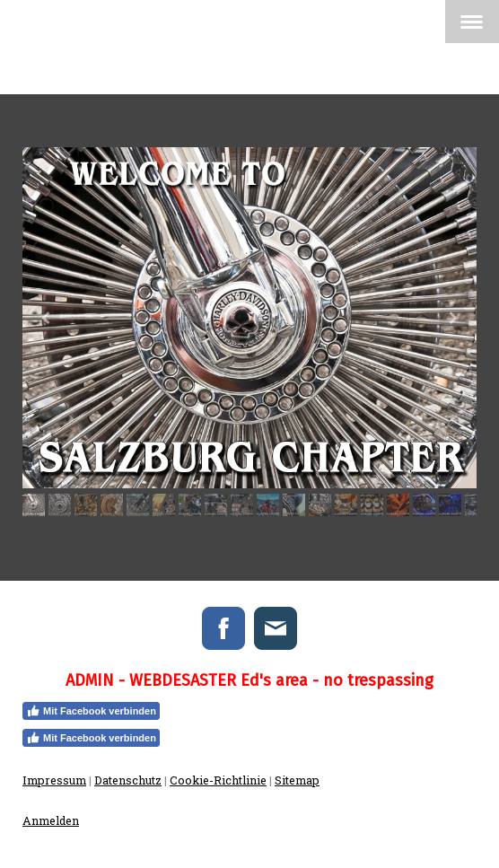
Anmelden (51, 820)
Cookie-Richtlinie (218, 780)
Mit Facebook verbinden (91, 711)
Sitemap (297, 780)
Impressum (54, 780)
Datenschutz (128, 780)
